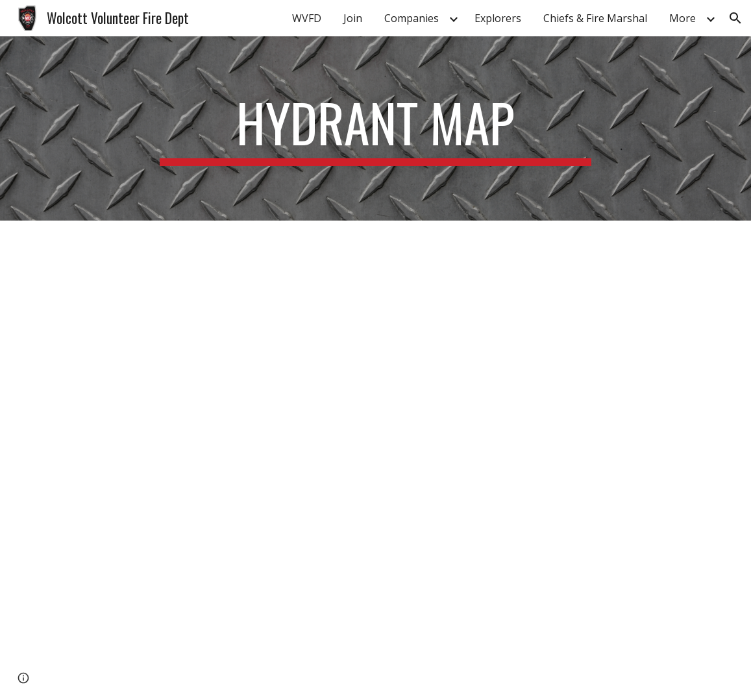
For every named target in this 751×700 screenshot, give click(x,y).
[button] (735, 18)
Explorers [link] (498, 18)
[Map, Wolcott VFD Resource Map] (375, 460)
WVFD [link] (307, 18)
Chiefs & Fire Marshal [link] (595, 18)
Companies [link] (412, 18)
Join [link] (353, 18)
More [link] (683, 18)
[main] (375, 128)
